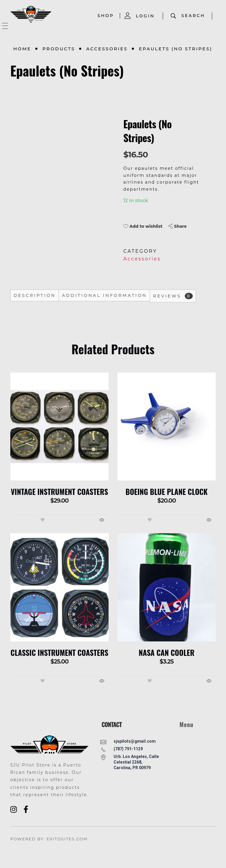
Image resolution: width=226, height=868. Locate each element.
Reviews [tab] (173, 296)
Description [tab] (35, 295)
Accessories (107, 49)
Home (22, 49)
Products (59, 49)
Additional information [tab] (104, 295)
